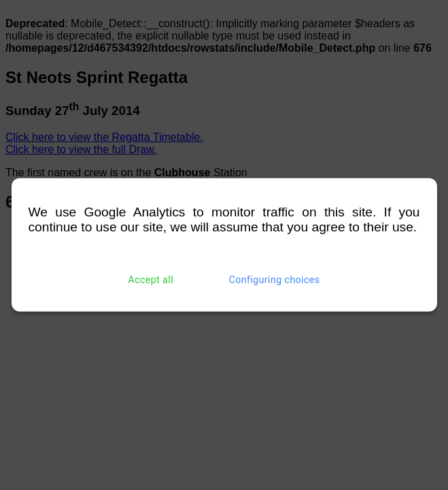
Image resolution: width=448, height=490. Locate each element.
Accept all (151, 280)
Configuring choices (275, 280)
